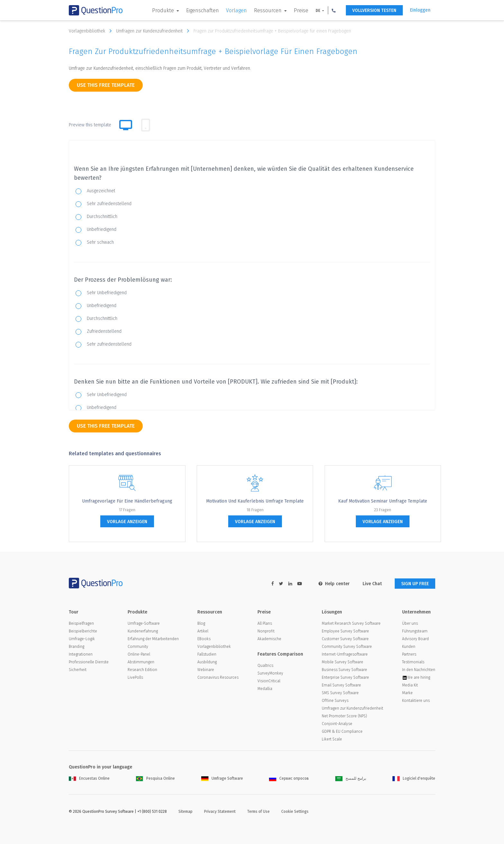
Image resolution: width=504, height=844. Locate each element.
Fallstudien (207, 654)
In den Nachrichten (419, 670)
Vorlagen (236, 10)
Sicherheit (78, 670)
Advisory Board (415, 639)
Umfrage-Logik (82, 639)
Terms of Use (258, 812)
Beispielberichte (83, 631)
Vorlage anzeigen (127, 522)
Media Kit (410, 685)
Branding (76, 647)
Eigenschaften (203, 10)
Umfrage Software (222, 778)
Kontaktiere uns (416, 701)
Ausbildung (207, 662)
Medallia (265, 689)
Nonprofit (266, 631)
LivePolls (135, 677)
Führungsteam (415, 631)
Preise (301, 10)
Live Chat (372, 584)
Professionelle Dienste (89, 662)
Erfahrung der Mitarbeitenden (153, 639)
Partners (409, 654)
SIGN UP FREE (415, 584)
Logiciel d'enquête (414, 778)
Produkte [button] (164, 10)
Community (138, 647)
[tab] (146, 125)
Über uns (410, 623)
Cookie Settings (295, 812)
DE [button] (318, 11)
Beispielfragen (81, 623)
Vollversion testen (374, 10)
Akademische (269, 639)
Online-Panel (139, 654)
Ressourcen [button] (268, 10)
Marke (407, 693)
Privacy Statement (220, 812)
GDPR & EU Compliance (342, 731)
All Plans (265, 623)
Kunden (409, 647)
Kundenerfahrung (143, 631)
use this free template (106, 85)
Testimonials (413, 662)
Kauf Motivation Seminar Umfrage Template (383, 501)
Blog (201, 623)
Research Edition (142, 670)
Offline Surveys (335, 701)
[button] (334, 10)
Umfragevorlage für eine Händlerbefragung (127, 501)
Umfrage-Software (144, 623)
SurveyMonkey (270, 673)
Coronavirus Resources (218, 677)
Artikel (203, 631)
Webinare (206, 670)
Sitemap (185, 812)
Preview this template (90, 125)
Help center (334, 584)
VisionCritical (269, 681)
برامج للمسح (351, 778)
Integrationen (81, 654)
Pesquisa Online (155, 778)
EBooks (204, 639)
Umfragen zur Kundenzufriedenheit (154, 31)
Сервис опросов (289, 778)
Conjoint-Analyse (337, 724)
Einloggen (420, 10)
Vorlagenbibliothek (92, 31)
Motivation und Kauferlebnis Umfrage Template (255, 501)
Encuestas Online (89, 778)
